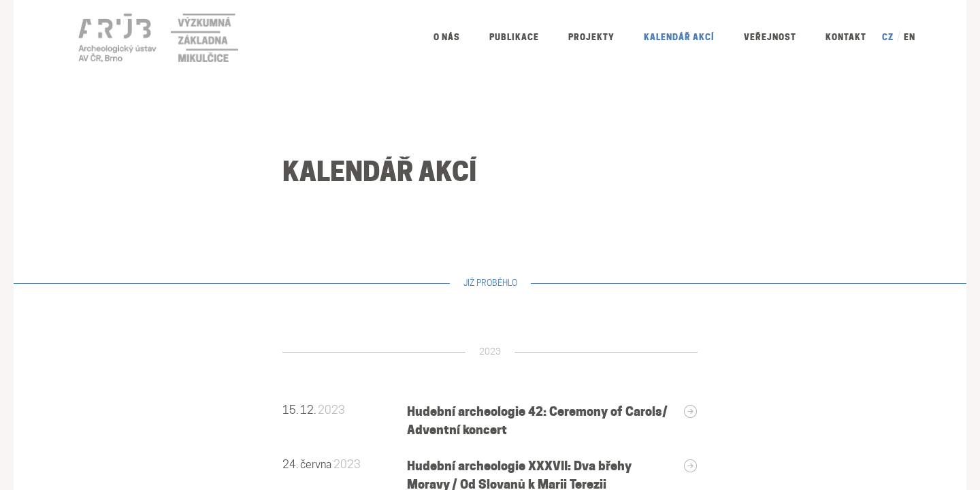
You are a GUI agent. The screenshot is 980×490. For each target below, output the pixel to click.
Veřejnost (770, 37)
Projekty (591, 37)
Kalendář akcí (679, 37)
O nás (447, 37)
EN (910, 37)
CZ (888, 37)
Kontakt (846, 37)
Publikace (514, 37)
